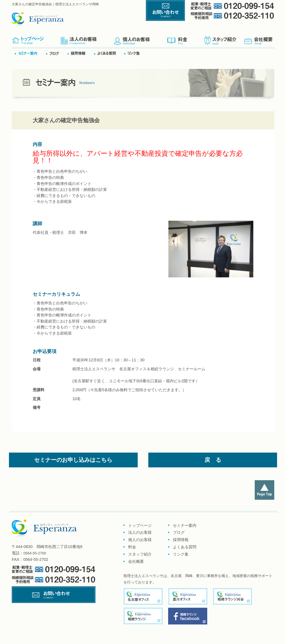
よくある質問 (109, 53)
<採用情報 (80, 53)
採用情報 (181, 540)
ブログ (56, 53)
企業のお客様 (87, 39)
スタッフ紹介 (224, 39)
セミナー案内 (30, 53)
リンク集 (134, 53)
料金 (185, 39)
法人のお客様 (140, 532)
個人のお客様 (140, 39)
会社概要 (259, 39)
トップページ (36, 39)
